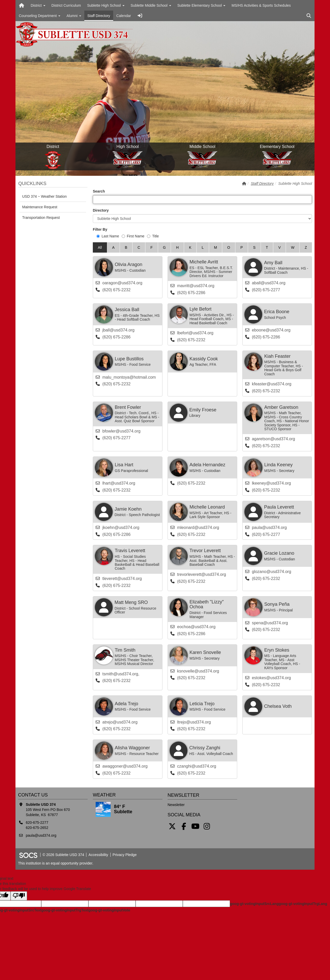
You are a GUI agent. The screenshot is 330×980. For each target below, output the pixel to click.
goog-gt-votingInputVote (109, 910)
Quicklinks (32, 184)
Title (153, 236)
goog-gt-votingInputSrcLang (254, 904)
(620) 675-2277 (266, 290)
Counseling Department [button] (40, 16)
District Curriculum (66, 5)
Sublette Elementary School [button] (201, 5)
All (100, 247)
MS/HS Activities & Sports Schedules (261, 5)
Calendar (124, 16)
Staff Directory (99, 16)
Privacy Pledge (125, 855)
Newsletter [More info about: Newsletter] (176, 805)
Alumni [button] (74, 16)
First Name (133, 236)
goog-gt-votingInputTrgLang (303, 904)
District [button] (38, 5)
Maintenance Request (40, 207)
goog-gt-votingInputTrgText (65, 910)
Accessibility (98, 855)
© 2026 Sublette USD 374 (63, 855)
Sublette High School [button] (106, 5)
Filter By (100, 229)
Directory (101, 210)
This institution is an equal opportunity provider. (56, 863)
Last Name (108, 236)
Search (99, 191)
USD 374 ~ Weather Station (44, 196)
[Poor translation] (19, 896)
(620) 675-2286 (191, 293)
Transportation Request (41, 218)
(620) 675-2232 (116, 290)
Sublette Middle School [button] (151, 5)
